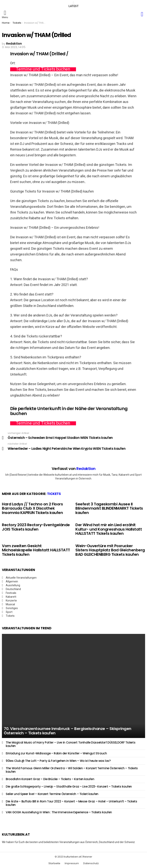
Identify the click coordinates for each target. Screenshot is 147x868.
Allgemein (12, 581)
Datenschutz (91, 863)
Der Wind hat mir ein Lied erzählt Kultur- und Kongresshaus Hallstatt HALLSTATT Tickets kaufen (109, 529)
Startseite (54, 863)
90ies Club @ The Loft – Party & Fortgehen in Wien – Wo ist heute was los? (58, 761)
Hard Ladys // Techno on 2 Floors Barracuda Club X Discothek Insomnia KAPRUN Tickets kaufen (32, 508)
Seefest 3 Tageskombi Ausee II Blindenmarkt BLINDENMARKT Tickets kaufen (109, 508)
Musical (10, 604)
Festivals (11, 593)
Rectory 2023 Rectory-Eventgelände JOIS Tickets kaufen (36, 527)
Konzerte (11, 601)
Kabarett (11, 597)
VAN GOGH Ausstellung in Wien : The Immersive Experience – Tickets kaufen (59, 812)
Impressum (72, 863)
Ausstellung (13, 585)
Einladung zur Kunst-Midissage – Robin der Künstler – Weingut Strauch (56, 753)
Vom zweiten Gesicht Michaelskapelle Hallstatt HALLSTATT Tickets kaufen (36, 550)
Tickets (54, 494)
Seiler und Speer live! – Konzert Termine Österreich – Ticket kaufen (52, 794)
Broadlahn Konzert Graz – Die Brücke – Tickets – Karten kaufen (50, 779)
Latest (74, 4)
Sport (9, 612)
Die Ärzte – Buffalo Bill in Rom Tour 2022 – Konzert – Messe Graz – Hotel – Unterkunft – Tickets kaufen (71, 803)
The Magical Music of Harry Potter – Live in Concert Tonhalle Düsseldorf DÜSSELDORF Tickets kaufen (71, 744)
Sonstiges (12, 608)
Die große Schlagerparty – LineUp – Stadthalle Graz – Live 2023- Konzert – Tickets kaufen (69, 786)
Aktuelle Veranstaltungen (21, 578)
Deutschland (13, 589)
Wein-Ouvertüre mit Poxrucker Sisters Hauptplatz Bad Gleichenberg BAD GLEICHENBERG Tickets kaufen (110, 550)
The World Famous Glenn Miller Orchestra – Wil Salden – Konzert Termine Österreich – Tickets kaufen (72, 770)
